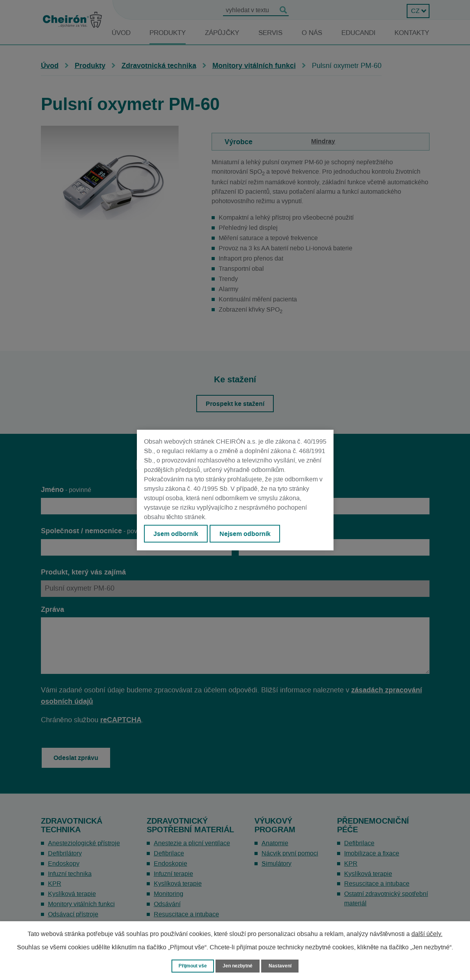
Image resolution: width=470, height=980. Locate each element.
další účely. (427, 934)
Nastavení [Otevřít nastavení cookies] (282, 966)
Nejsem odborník (247, 534)
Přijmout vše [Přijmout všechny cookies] (191, 966)
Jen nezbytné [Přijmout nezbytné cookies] (239, 966)
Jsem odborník (177, 534)
